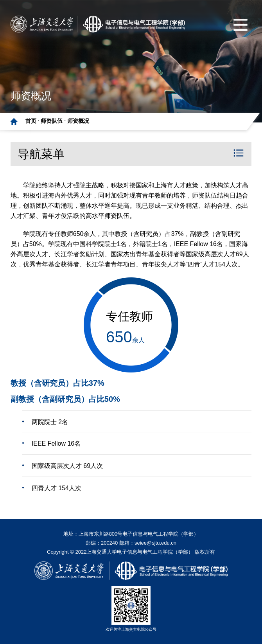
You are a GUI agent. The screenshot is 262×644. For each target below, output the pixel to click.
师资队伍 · (54, 121)
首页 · (33, 121)
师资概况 (78, 121)
